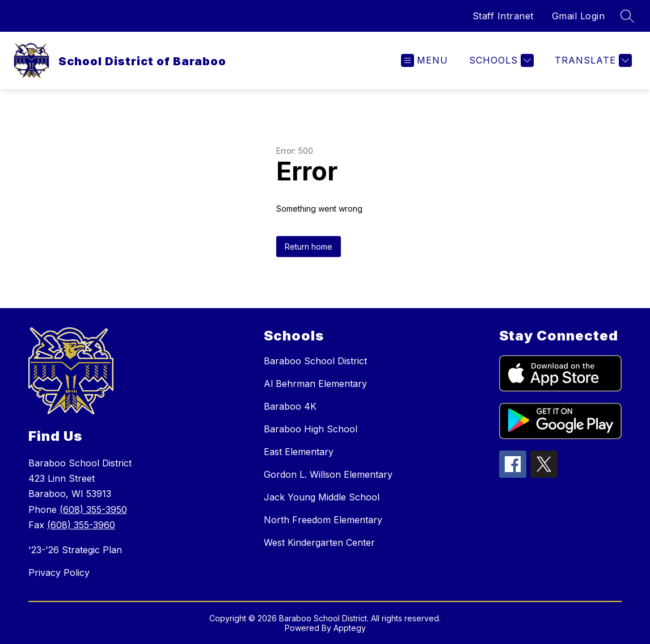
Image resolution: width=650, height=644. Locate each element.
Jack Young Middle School (322, 497)
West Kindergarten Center (319, 542)
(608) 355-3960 (81, 525)
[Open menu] (425, 60)
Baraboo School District (315, 361)
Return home (309, 247)
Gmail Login (579, 16)
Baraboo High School (311, 429)
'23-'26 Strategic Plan (75, 550)
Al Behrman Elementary (315, 384)
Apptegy (350, 628)
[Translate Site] (592, 60)
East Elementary (299, 452)
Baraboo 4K (290, 406)
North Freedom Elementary (323, 520)
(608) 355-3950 (93, 510)
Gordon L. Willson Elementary (328, 474)
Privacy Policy (59, 573)
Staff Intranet (503, 16)
